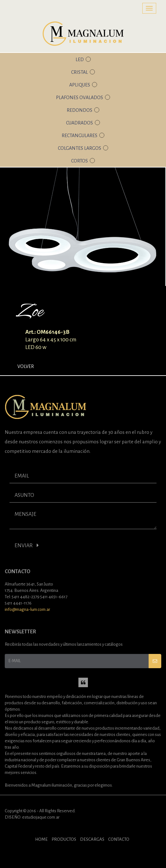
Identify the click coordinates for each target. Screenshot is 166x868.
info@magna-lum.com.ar (27, 609)
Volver (26, 366)
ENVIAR (27, 545)
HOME (41, 839)
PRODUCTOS (64, 839)
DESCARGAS (92, 839)
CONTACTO (119, 839)
